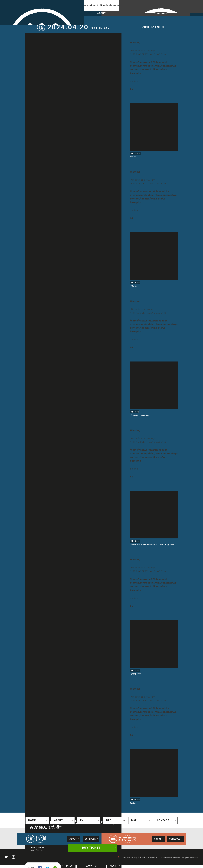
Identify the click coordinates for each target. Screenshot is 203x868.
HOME (31, 820)
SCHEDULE (43, 14)
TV (80, 820)
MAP (133, 820)
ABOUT (101, 14)
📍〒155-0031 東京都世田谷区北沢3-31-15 (141, 856)
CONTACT (162, 820)
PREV (73, 865)
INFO (107, 820)
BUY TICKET (93, 848)
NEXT (114, 865)
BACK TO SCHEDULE (94, 865)
